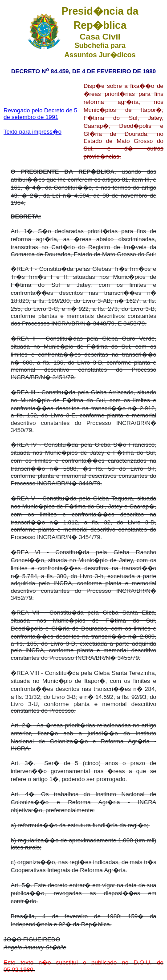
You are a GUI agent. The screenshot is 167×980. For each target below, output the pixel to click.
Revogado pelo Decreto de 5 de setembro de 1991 (41, 114)
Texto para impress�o (33, 132)
